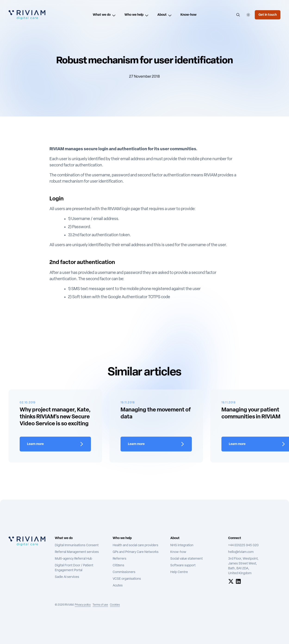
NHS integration (182, 545)
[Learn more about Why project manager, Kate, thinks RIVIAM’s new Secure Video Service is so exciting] (55, 444)
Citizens (118, 566)
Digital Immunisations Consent (77, 545)
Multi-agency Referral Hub (73, 559)
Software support (183, 566)
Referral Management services (77, 552)
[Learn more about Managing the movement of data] (156, 444)
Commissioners (124, 572)
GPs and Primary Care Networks (136, 552)
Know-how (178, 552)
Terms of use (100, 605)
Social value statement (186, 559)
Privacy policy (83, 605)
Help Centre (179, 572)
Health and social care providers (135, 545)
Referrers (120, 559)
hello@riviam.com (241, 552)
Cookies (115, 605)
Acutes (118, 586)
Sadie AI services (67, 577)
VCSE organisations (127, 579)
